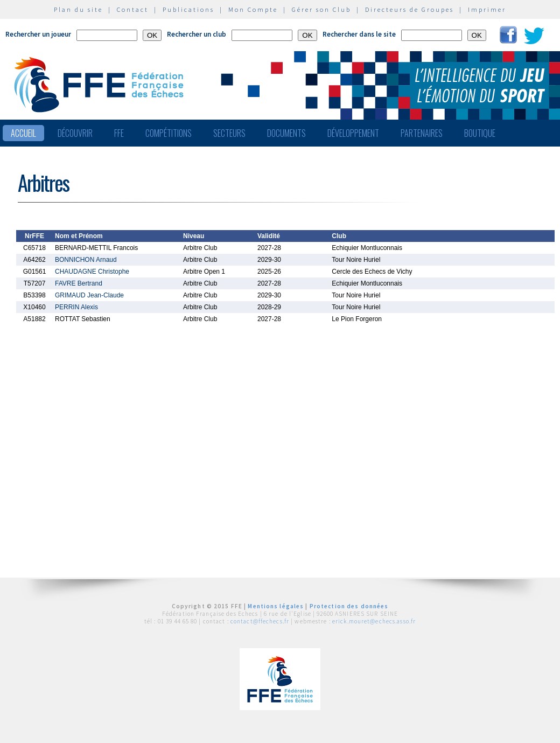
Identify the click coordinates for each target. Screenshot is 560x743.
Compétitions (169, 133)
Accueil (23, 133)
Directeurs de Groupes (409, 9)
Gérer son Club (321, 9)
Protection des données (349, 606)
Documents (286, 133)
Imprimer (487, 9)
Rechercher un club (197, 34)
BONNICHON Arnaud (86, 260)
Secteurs (229, 133)
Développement (353, 133)
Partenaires (422, 133)
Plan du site (78, 9)
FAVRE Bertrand (79, 283)
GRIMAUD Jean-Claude (89, 295)
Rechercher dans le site (359, 34)
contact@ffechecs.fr (260, 621)
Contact (133, 9)
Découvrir (75, 133)
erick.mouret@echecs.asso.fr (374, 621)
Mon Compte (253, 9)
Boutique (480, 133)
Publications (188, 9)
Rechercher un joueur (38, 34)
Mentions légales (276, 606)
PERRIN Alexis (76, 307)
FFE (119, 133)
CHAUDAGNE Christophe (92, 272)
